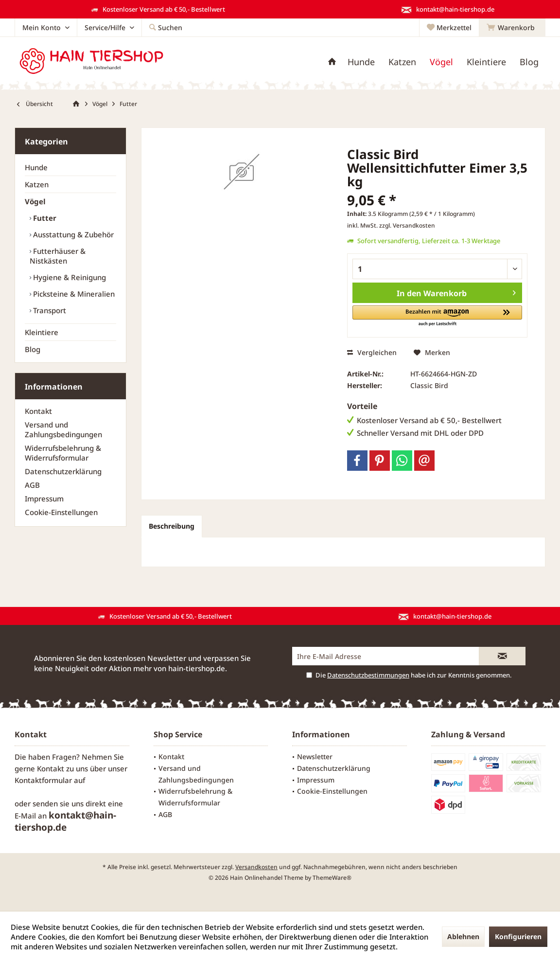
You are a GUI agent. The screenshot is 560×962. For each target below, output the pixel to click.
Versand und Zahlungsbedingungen (63, 429)
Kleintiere (42, 332)
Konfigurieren (518, 936)
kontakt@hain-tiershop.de (65, 821)
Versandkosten (256, 867)
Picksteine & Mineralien (73, 294)
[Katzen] (402, 62)
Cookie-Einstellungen (61, 512)
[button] (437, 316)
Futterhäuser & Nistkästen (58, 256)
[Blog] (529, 62)
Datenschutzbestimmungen (368, 675)
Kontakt (38, 411)
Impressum (44, 499)
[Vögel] (441, 62)
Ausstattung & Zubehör (72, 234)
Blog (33, 349)
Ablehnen (463, 936)
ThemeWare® (332, 878)
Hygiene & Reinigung (69, 277)
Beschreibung (172, 526)
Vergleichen (372, 352)
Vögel (35, 201)
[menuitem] (512, 28)
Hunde (36, 167)
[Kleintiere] (486, 62)
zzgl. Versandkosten (407, 225)
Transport (49, 310)
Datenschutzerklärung (63, 471)
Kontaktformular (43, 780)
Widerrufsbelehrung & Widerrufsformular (63, 453)
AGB (32, 485)
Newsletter (315, 757)
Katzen (37, 184)
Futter (44, 218)
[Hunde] (361, 62)
